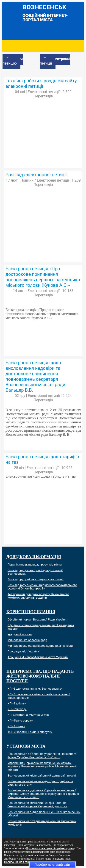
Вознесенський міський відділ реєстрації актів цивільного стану (40, 783)
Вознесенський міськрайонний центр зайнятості (42, 775)
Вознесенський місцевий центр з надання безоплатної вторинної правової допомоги (37, 805)
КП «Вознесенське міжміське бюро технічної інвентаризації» (39, 696)
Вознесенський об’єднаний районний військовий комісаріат (42, 823)
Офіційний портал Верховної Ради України (37, 619)
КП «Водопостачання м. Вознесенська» (35, 689)
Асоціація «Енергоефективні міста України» (38, 657)
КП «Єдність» (17, 703)
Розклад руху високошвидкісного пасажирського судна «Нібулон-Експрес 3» (42, 587)
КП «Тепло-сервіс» (20, 721)
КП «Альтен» (16, 726)
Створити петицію (13, 61)
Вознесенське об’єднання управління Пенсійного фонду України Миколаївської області (42, 756)
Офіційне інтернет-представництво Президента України (41, 627)
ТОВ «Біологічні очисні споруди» (30, 732)
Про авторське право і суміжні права (50, 848)
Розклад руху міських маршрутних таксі (36, 579)
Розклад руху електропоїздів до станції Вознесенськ (35, 572)
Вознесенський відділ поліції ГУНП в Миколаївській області (44, 814)
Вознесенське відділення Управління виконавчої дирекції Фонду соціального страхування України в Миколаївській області (43, 794)
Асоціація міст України (23, 651)
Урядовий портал (20, 634)
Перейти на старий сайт (52, 865)
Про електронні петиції (55, 61)
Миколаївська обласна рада (27, 640)
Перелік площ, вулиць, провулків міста (35, 564)
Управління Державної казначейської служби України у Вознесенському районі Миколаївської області (42, 766)
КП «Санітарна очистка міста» (29, 715)
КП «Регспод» (17, 709)
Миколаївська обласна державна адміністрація (41, 646)
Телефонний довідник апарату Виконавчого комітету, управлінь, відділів (38, 596)
